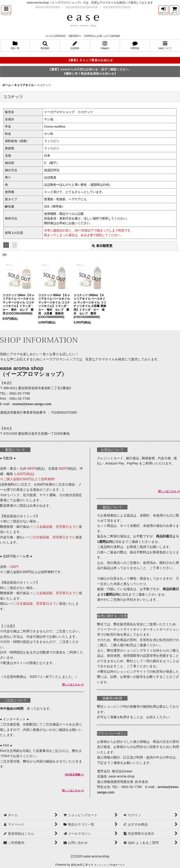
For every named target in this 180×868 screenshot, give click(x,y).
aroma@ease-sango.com (32, 404)
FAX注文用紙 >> (74, 774)
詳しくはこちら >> (73, 684)
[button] (6, 10)
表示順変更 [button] (102, 246)
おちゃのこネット (82, 865)
